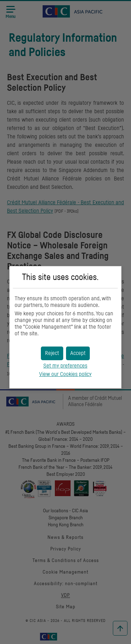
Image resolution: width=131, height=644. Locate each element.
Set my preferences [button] (65, 366)
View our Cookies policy (65, 374)
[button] (78, 353)
